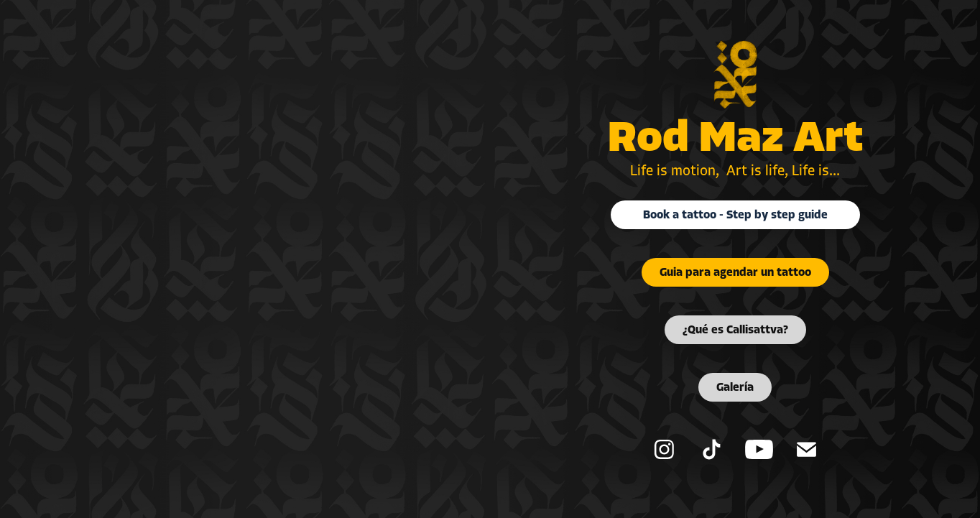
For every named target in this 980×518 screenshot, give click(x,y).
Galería (735, 387)
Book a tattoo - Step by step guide (735, 215)
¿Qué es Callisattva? (735, 330)
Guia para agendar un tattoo (735, 272)
